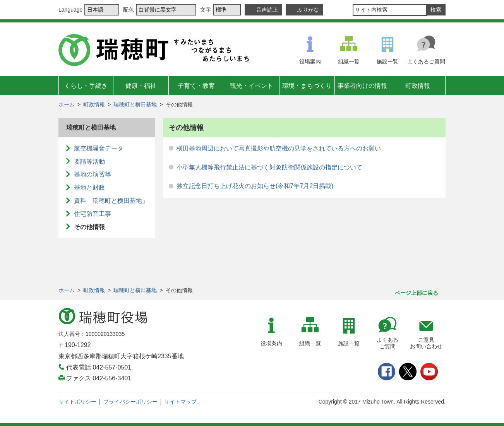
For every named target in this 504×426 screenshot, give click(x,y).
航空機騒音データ (99, 148)
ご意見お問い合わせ (426, 343)
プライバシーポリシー (130, 402)
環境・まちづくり (307, 86)
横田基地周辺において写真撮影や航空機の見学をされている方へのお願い (279, 148)
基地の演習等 (93, 174)
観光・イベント (252, 86)
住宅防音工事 (93, 214)
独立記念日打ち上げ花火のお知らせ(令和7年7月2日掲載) (255, 186)
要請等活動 (89, 162)
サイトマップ (180, 402)
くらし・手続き (86, 86)
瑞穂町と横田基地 (135, 104)
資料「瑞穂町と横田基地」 (111, 201)
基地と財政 (89, 187)
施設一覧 (387, 62)
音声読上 (267, 10)
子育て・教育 (196, 86)
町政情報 (418, 86)
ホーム (67, 104)
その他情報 (89, 227)
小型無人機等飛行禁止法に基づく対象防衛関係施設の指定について (269, 167)
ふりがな (308, 10)
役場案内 (310, 62)
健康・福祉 (141, 86)
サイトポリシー (77, 402)
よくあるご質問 (426, 62)
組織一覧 (349, 62)
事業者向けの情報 (362, 86)
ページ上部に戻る (417, 293)
